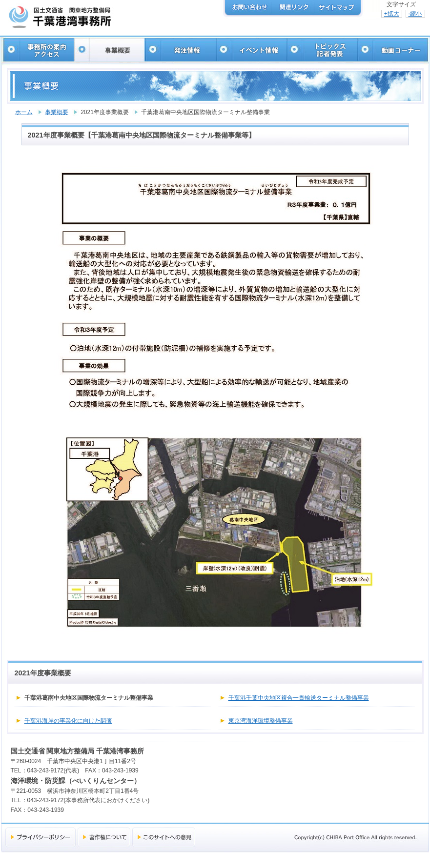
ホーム (24, 112)
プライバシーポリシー (41, 837)
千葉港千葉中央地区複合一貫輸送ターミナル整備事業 (299, 698)
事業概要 (109, 50)
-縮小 (415, 14)
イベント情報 (251, 50)
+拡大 (392, 14)
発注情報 (180, 50)
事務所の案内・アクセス (38, 50)
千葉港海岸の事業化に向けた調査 (68, 721)
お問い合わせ (250, 8)
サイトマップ (336, 8)
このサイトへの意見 (164, 837)
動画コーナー (392, 50)
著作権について (104, 837)
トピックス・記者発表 (321, 50)
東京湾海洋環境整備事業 (261, 721)
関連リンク (293, 8)
